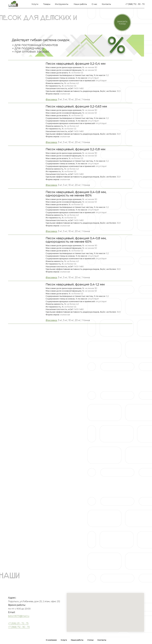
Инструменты (62, 4)
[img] (13, 4)
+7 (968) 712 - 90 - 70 (135, 4)
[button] (122, 23)
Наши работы (80, 4)
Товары (47, 4)
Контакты (106, 4)
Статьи (90, 640)
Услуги (35, 4)
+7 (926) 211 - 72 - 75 (18, 623)
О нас (94, 4)
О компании (51, 640)
